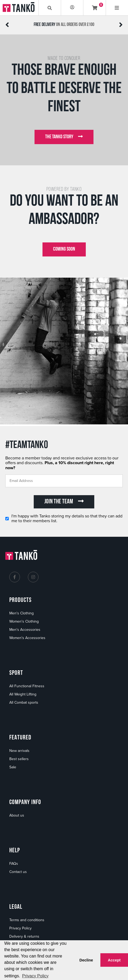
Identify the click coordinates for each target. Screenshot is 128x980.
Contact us (18, 872)
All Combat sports (24, 702)
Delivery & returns (24, 936)
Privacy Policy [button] (35, 976)
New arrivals (19, 751)
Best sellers (19, 759)
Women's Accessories (27, 638)
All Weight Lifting (23, 694)
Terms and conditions (27, 920)
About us (17, 815)
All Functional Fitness (27, 686)
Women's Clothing (24, 621)
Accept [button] (114, 960)
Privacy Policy (20, 928)
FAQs (14, 864)
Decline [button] (86, 960)
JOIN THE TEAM (64, 501)
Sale (13, 767)
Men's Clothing (22, 613)
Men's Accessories (25, 630)
